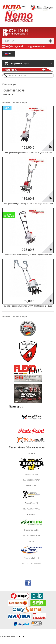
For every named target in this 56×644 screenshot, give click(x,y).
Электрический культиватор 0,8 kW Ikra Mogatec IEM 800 (28, 153)
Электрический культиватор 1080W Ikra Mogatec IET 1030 (28, 306)
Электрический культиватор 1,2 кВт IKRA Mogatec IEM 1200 (28, 204)
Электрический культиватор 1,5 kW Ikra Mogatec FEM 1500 (28, 255)
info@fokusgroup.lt (14, 46)
